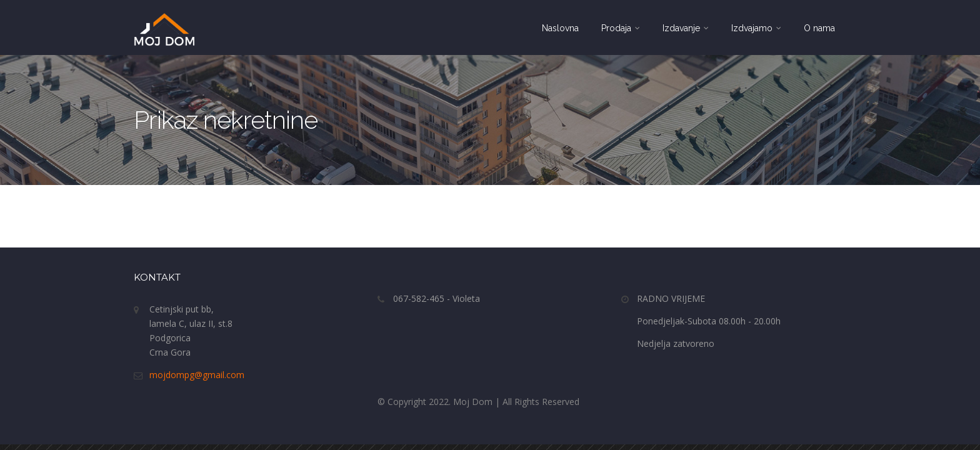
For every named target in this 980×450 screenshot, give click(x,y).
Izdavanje (686, 28)
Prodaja (621, 28)
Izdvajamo (756, 28)
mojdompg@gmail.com (197, 375)
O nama (819, 28)
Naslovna (560, 28)
